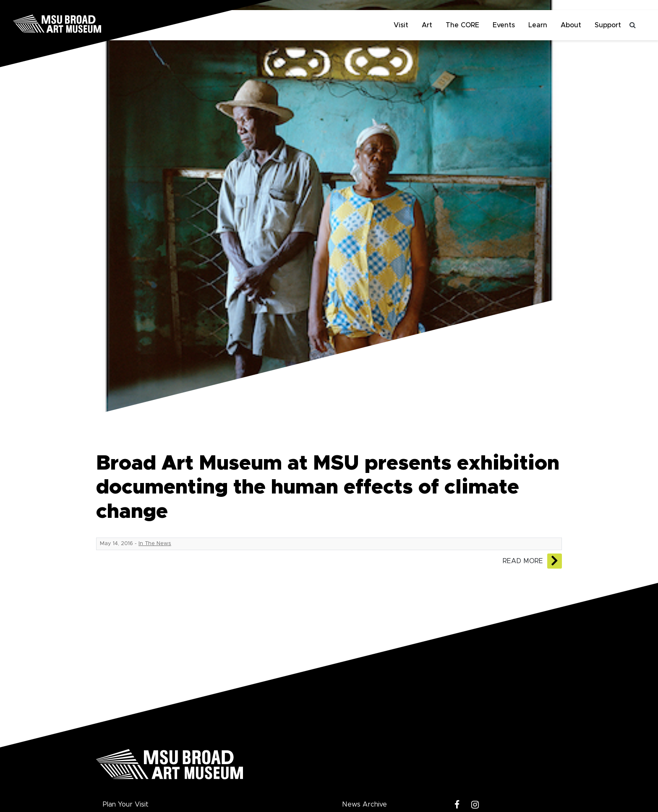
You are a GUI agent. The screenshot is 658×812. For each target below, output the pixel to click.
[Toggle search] (633, 25)
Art (427, 25)
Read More (523, 561)
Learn (538, 25)
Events (504, 25)
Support (608, 25)
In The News (155, 544)
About (571, 25)
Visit (401, 25)
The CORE (462, 25)
